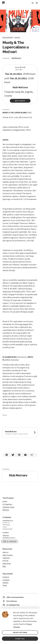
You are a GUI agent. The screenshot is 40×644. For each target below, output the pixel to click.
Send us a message (10, 541)
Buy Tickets (20, 101)
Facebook (6, 577)
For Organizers (7, 504)
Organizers (6, 558)
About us (5, 552)
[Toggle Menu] (37, 3)
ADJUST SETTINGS (20, 632)
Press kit (5, 561)
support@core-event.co (9, 538)
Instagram (6, 580)
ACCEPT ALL (20, 639)
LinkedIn (5, 583)
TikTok (5, 586)
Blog (4, 566)
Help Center (7, 564)
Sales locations (8, 555)
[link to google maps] (20, 432)
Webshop (6, 510)
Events (5, 502)
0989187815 (6, 535)
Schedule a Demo (8, 507)
